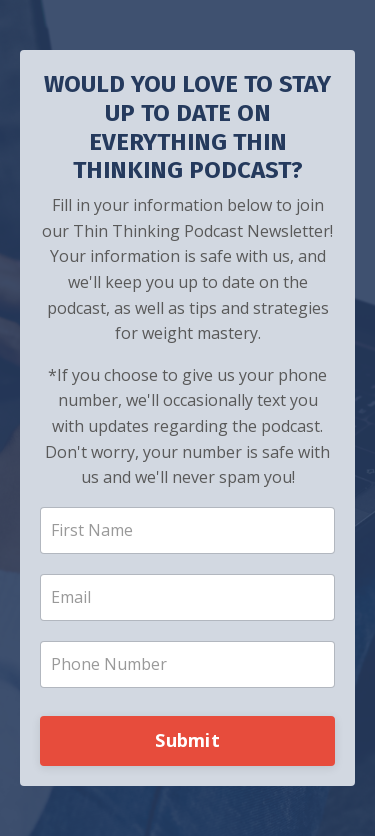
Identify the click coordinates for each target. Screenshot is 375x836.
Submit (187, 740)
